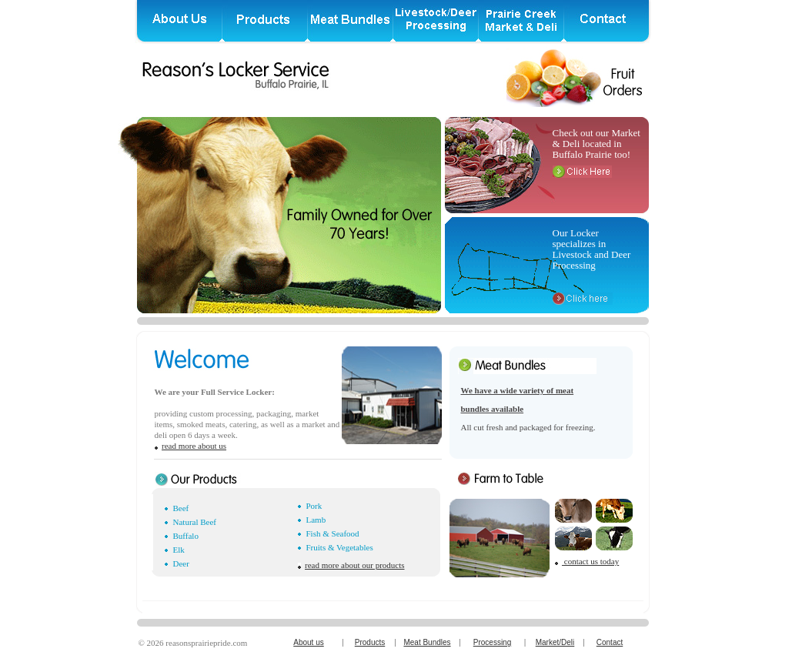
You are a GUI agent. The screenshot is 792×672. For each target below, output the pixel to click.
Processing (492, 642)
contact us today (590, 561)
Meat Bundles (427, 642)
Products (370, 642)
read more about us (194, 446)
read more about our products (355, 565)
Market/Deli (555, 642)
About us (308, 642)
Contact (610, 642)
